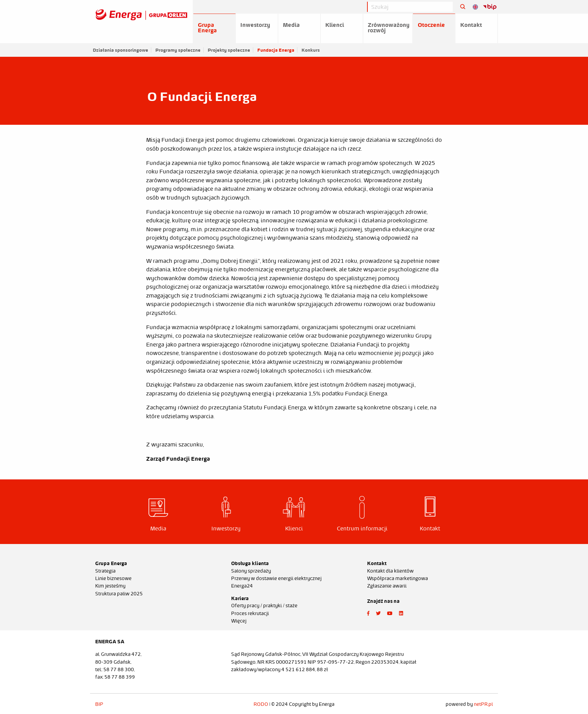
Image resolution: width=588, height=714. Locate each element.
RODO (261, 704)
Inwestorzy (255, 25)
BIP (99, 704)
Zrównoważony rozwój (389, 28)
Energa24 (242, 586)
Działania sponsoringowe (120, 50)
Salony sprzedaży (251, 571)
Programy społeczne (178, 50)
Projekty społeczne (229, 50)
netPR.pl (483, 704)
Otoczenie (431, 25)
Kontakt (471, 25)
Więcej (239, 621)
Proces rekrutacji (250, 613)
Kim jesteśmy (110, 586)
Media (291, 25)
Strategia (105, 571)
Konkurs (311, 50)
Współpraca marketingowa (397, 578)
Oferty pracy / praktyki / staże (264, 606)
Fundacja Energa (276, 50)
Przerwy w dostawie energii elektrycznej (276, 578)
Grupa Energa (207, 28)
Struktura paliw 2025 (119, 594)
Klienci (335, 25)
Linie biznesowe (113, 578)
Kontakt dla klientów (390, 571)
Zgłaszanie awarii (387, 586)
